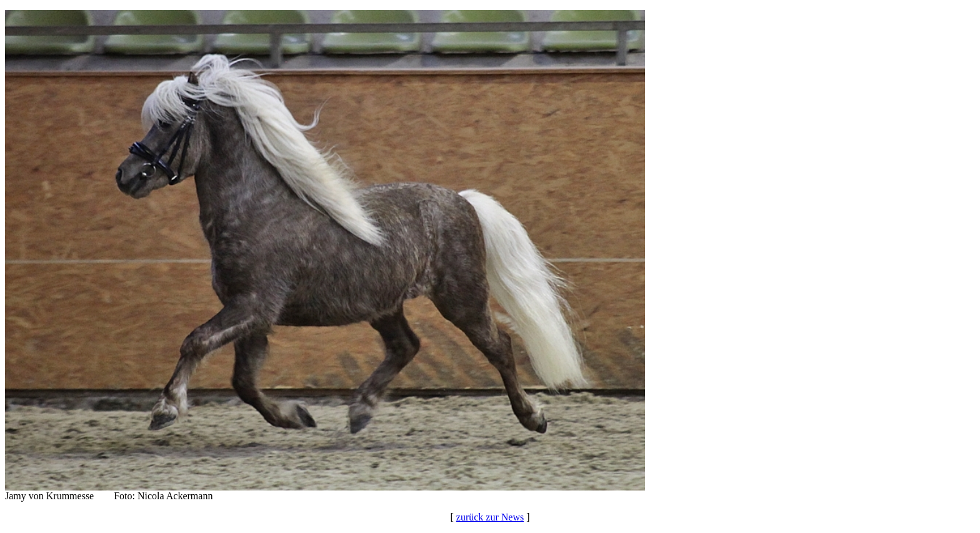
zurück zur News (490, 517)
